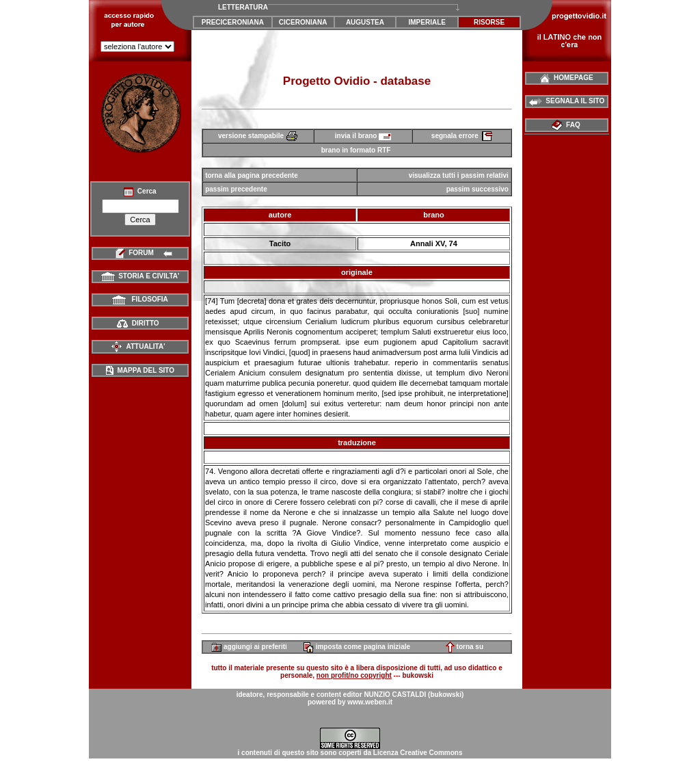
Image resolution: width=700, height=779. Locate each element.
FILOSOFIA (140, 299)
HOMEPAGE (566, 78)
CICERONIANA (303, 22)
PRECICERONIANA (233, 22)
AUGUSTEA (365, 22)
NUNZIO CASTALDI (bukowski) (414, 695)
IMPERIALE (427, 22)
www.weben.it (370, 702)
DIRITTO (138, 323)
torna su (465, 647)
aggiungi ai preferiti (249, 647)
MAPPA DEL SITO (140, 370)
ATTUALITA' (138, 346)
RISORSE (489, 22)
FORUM (140, 253)
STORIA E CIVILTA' (140, 276)
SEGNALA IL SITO (567, 101)
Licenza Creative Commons (418, 753)
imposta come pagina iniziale (357, 647)
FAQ (567, 125)
